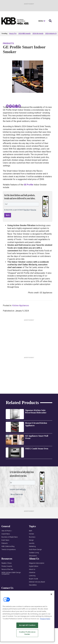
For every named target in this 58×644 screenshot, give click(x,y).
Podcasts (5, 543)
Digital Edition (34, 566)
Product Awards (7, 566)
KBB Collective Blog (8, 546)
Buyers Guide (33, 579)
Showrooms (33, 556)
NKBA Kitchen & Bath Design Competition (11, 573)
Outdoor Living (34, 553)
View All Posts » (7, 531)
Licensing (32, 576)
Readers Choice (6, 563)
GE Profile (14, 107)
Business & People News (10, 537)
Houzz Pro (13, 33)
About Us (32, 569)
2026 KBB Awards (24, 33)
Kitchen (31, 534)
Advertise (32, 573)
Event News (5, 540)
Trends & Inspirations (9, 550)
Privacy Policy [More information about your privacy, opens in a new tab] (45, 619)
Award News (6, 534)
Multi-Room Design (35, 550)
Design (31, 540)
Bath (31, 531)
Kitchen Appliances (21, 306)
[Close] (51, 594)
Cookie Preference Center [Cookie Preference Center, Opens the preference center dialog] (27, 633)
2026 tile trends (38, 33)
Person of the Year (7, 569)
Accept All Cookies (27, 625)
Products (8, 43)
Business (32, 537)
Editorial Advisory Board (37, 582)
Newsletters (33, 585)
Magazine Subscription (37, 563)
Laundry (32, 543)
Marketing (32, 546)
